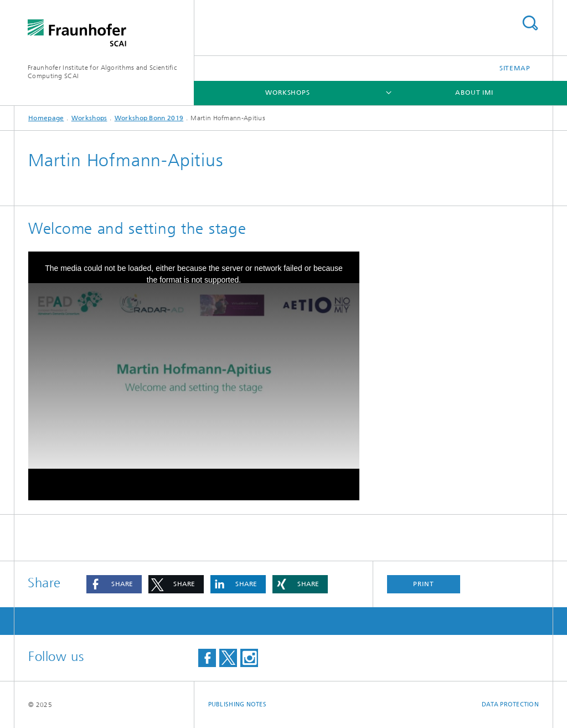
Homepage (46, 118)
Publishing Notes (237, 704)
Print (424, 584)
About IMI (474, 93)
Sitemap (515, 68)
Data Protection (510, 704)
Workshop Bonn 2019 (149, 118)
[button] (114, 584)
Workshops (288, 93)
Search (530, 23)
